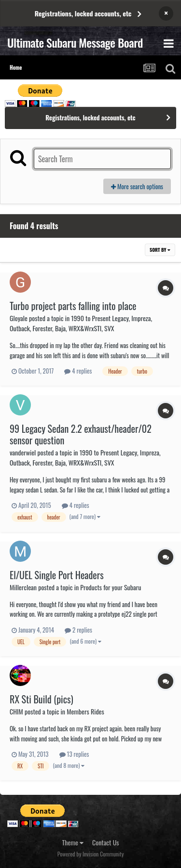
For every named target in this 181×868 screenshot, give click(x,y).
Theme (73, 842)
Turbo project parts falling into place (73, 306)
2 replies (78, 630)
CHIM (16, 711)
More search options (137, 186)
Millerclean (23, 587)
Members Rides (85, 711)
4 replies (78, 371)
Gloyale (19, 318)
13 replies (74, 754)
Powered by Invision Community (91, 854)
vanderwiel (23, 452)
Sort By (160, 250)
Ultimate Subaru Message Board (75, 42)
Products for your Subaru (111, 587)
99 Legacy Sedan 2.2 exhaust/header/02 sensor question (81, 434)
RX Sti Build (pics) (42, 699)
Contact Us (105, 842)
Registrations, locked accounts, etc (83, 13)
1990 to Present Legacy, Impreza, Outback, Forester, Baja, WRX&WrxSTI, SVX (81, 323)
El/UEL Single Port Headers (57, 575)
